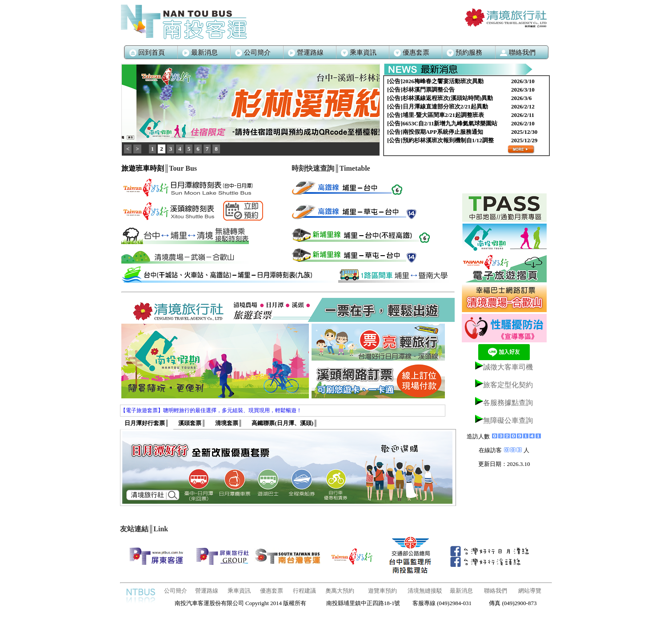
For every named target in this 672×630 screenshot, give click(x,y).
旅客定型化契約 (508, 385)
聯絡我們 (496, 591)
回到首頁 (147, 52)
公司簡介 (253, 52)
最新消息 (200, 52)
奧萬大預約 (340, 591)
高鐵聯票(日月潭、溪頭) (284, 423)
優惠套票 (272, 591)
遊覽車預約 (382, 591)
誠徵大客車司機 (508, 367)
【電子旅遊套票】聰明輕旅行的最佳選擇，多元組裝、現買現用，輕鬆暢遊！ (211, 410)
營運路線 (306, 52)
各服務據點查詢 (508, 403)
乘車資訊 (239, 591)
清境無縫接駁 (425, 591)
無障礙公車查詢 (508, 420)
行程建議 (304, 591)
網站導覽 (530, 591)
